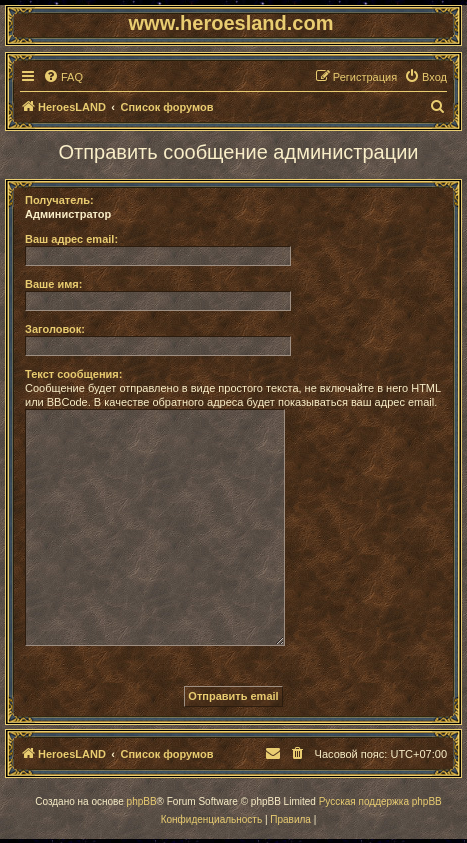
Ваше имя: (53, 284)
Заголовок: (55, 329)
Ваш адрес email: (71, 239)
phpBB (142, 801)
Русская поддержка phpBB (380, 801)
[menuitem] (63, 77)
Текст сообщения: (73, 374)
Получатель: (59, 200)
